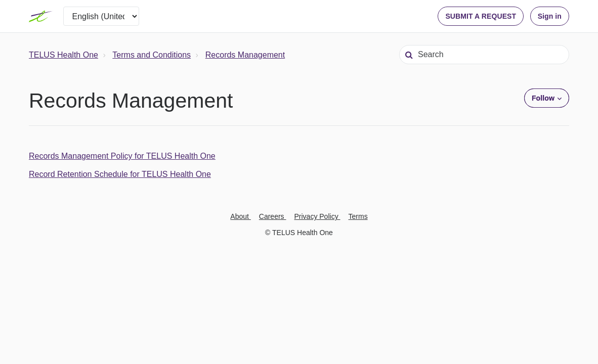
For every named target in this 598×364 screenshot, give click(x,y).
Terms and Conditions (152, 55)
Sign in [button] (550, 16)
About (240, 216)
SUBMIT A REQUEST (481, 16)
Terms (358, 216)
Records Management (245, 55)
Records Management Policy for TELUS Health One (122, 156)
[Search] (484, 55)
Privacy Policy (317, 216)
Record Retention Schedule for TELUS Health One (120, 174)
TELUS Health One (63, 55)
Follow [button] (543, 98)
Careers (273, 216)
